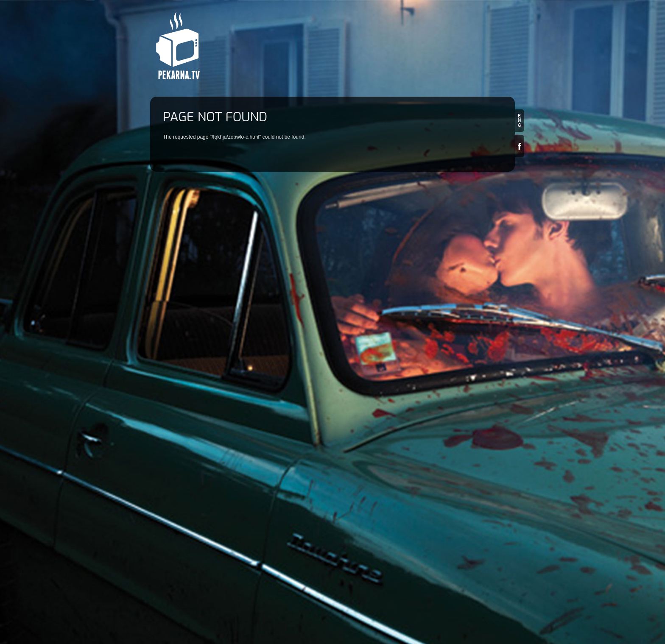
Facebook (520, 146)
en (520, 121)
